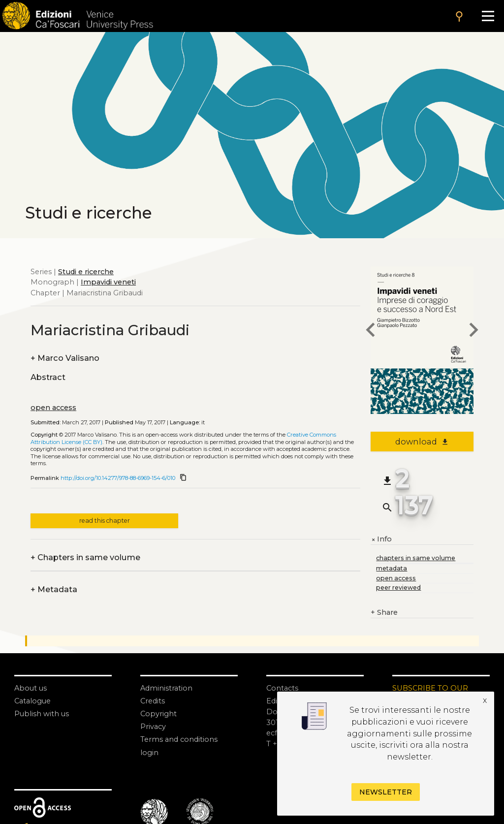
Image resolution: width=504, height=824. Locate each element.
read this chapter (105, 521)
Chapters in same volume (85, 558)
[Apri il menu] (488, 16)
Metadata (54, 590)
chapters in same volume (416, 558)
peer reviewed (398, 587)
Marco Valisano (65, 358)
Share (384, 613)
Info (381, 539)
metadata (392, 568)
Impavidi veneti (108, 282)
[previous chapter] (371, 331)
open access (53, 408)
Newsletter (386, 792)
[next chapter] (473, 331)
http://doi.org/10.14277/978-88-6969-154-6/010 (118, 478)
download (422, 442)
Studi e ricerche (86, 272)
